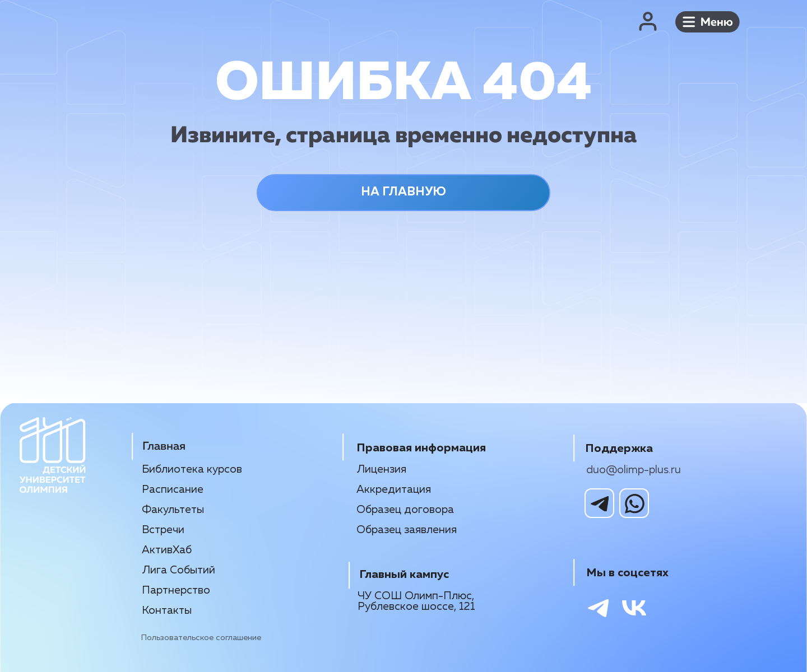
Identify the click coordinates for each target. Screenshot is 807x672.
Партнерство (176, 591)
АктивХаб (167, 550)
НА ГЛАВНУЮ (403, 192)
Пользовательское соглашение (201, 638)
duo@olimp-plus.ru (634, 470)
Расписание (173, 490)
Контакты (167, 611)
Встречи (163, 530)
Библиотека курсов (192, 470)
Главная (164, 446)
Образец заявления (407, 530)
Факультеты (173, 510)
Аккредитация (394, 490)
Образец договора (405, 510)
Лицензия (381, 470)
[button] (708, 22)
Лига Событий (178, 570)
